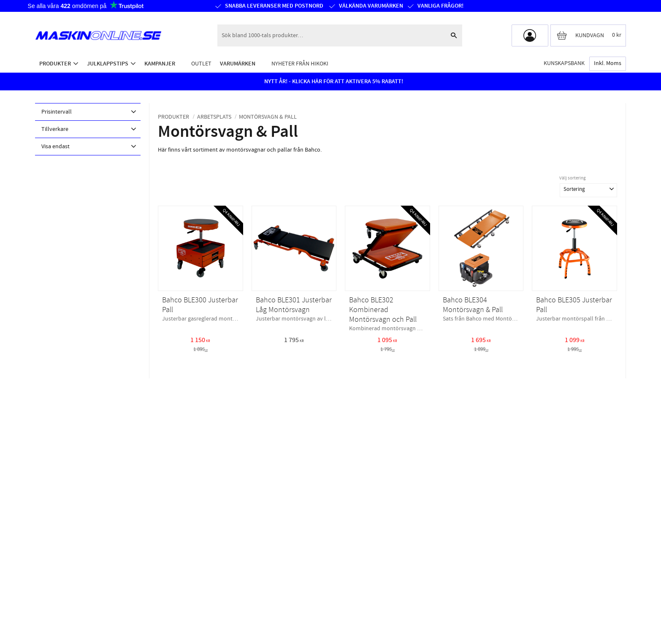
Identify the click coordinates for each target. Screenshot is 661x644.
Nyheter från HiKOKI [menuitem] (300, 64)
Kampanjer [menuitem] (160, 64)
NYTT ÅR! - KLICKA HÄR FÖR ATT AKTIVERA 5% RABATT (333, 82)
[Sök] (454, 35)
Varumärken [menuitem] (238, 64)
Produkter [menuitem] (55, 64)
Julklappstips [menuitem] (108, 64)
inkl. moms (608, 63)
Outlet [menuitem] (201, 64)
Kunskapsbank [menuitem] (564, 63)
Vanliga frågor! (440, 6)
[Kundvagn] (588, 35)
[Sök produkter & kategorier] (331, 35)
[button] (88, 112)
